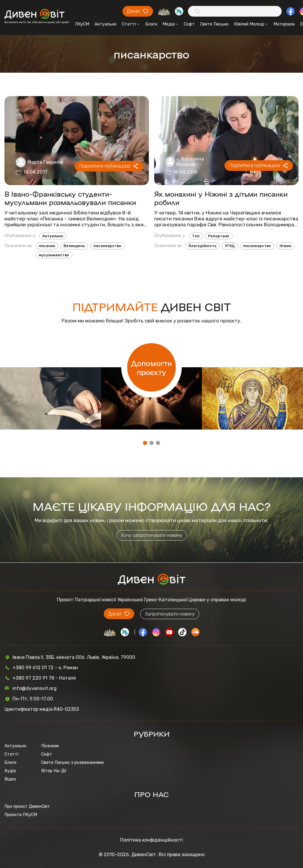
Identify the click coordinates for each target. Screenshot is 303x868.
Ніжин (286, 246)
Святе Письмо (214, 24)
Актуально (106, 24)
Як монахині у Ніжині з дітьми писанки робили (221, 198)
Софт (189, 24)
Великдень (74, 246)
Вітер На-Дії (54, 771)
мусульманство (54, 255)
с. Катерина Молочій (190, 162)
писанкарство (107, 246)
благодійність (202, 246)
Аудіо (10, 771)
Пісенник (50, 746)
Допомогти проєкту (151, 367)
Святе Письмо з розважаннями (72, 762)
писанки (47, 246)
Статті (131, 24)
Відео (10, 779)
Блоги (151, 24)
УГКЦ (230, 246)
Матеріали (284, 24)
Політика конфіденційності (151, 840)
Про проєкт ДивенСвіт (27, 806)
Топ (196, 236)
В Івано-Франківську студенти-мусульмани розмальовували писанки (70, 198)
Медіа (170, 24)
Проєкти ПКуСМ (21, 815)
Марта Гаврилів (45, 162)
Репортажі (219, 236)
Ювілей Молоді (251, 24)
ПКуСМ (82, 24)
